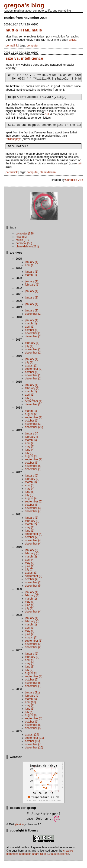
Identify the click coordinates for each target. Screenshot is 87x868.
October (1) (32, 335)
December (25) (34, 432)
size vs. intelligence (24, 59)
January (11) (32, 698)
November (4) (33, 546)
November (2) (33, 588)
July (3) (29, 500)
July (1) (29, 351)
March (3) (31, 487)
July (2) (29, 403)
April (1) (30, 271)
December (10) (34, 753)
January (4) (32, 439)
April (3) (30, 633)
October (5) (32, 510)
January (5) (32, 481)
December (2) (33, 319)
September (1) (34, 406)
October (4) (32, 585)
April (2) (30, 449)
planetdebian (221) (27, 252)
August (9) (31, 678)
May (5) (30, 669)
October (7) (32, 542)
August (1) (31, 371)
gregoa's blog (24, 5)
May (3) (30, 452)
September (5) (34, 507)
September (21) (34, 743)
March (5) (31, 445)
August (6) (31, 720)
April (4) (30, 565)
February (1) (32, 290)
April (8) (30, 665)
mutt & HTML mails (24, 30)
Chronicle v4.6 (74, 185)
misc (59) (21, 242)
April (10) (31, 708)
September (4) (34, 539)
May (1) (30, 533)
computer (32, 46)
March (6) (31, 704)
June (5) (30, 714)
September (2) (34, 374)
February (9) (32, 701)
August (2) (31, 419)
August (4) (31, 504)
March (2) (31, 529)
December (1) (33, 342)
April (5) (30, 491)
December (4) (33, 549)
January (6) (32, 555)
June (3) (30, 672)
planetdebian (48, 178)
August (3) (31, 462)
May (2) (30, 568)
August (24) (32, 740)
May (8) (30, 711)
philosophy (13, 144)
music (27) (22, 245)
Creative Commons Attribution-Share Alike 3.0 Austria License (40, 858)
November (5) (33, 471)
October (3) (32, 468)
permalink (12, 46)
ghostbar (19, 830)
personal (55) (24, 249)
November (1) (33, 339)
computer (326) (25, 239)
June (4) (30, 455)
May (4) (30, 494)
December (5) (33, 591)
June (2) (30, 640)
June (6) (30, 497)
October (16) (33, 746)
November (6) (33, 730)
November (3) (33, 429)
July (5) (29, 575)
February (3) (32, 484)
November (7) (33, 750)
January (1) (32, 267)
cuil (47, 118)
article (73, 40)
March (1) (31, 280)
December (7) (33, 517)
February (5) (32, 442)
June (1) (30, 536)
